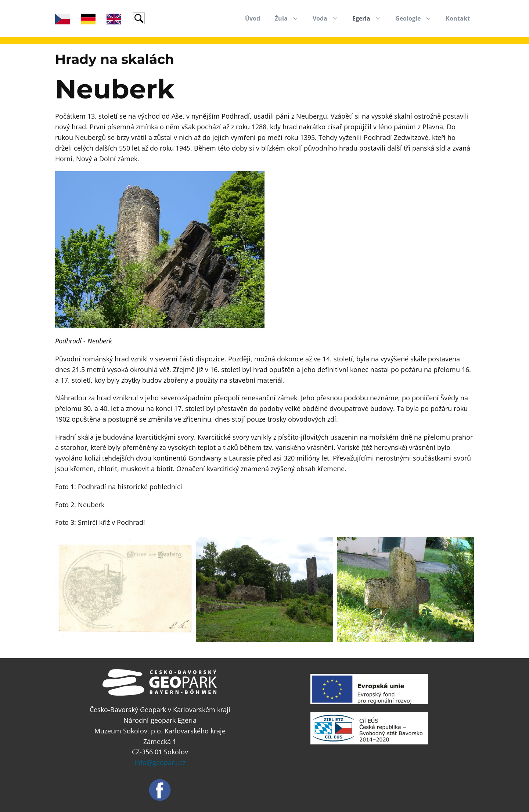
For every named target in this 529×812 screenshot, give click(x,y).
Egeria (361, 18)
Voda (320, 18)
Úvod (253, 18)
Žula (281, 18)
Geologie (408, 18)
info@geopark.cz (160, 762)
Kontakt (458, 18)
